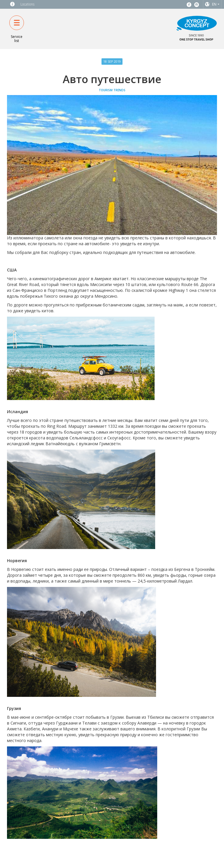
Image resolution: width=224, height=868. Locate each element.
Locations (27, 4)
